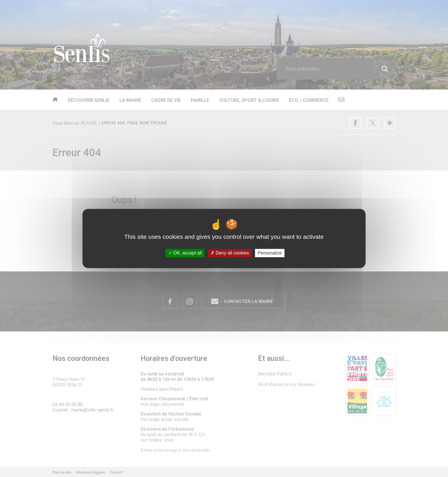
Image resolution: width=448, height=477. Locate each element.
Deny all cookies (230, 253)
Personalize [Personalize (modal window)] (270, 253)
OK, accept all (185, 253)
